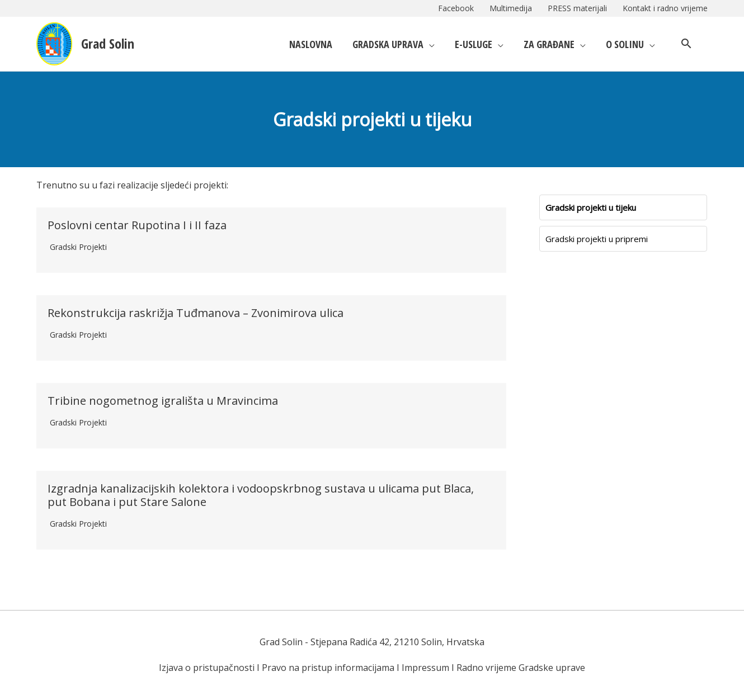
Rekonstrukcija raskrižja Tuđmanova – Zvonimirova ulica (196, 313)
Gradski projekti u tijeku (591, 207)
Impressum (425, 668)
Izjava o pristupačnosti (207, 668)
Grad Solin (108, 43)
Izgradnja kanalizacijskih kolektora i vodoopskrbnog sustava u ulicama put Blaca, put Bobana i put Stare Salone (261, 495)
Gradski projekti (78, 247)
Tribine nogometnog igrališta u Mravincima (163, 401)
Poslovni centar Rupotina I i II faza (137, 225)
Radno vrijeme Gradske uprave (521, 668)
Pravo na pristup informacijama (328, 668)
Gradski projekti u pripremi (597, 239)
